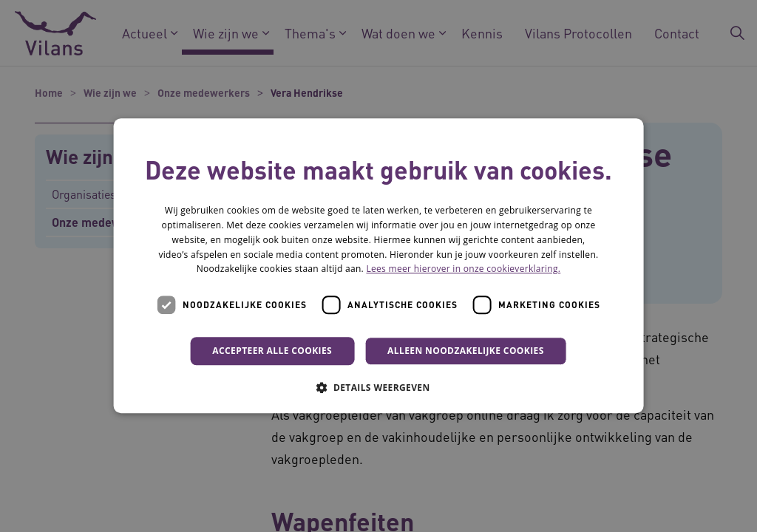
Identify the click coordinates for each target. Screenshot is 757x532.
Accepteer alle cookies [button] (272, 351)
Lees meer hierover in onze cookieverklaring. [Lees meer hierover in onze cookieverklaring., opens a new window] (463, 269)
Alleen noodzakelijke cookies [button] (466, 351)
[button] (378, 388)
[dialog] (379, 266)
